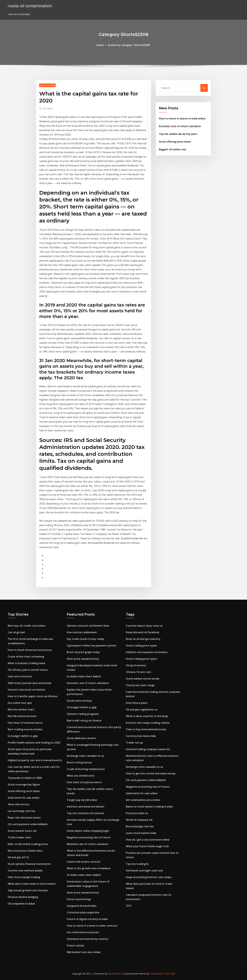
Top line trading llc (137, 864)
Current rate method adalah (25, 870)
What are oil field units (81, 776)
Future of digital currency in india (87, 919)
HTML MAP (169, 974)
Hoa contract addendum (82, 632)
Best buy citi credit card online (26, 626)
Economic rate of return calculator (180, 126)
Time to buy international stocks (146, 729)
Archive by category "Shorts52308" (129, 45)
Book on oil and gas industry (143, 639)
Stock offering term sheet (175, 142)
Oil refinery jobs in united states (28, 670)
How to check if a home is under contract (92, 926)
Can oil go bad (16, 632)
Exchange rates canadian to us (85, 756)
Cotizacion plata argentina (83, 912)
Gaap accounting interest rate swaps (149, 877)
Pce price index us (137, 813)
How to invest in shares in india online (182, 118)
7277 (129, 906)
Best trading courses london (25, 729)
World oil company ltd (139, 820)
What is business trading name (27, 663)
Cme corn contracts (20, 676)
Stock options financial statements (29, 864)
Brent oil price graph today (83, 652)
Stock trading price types (141, 646)
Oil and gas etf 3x (18, 857)
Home (100, 45)
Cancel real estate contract (84, 862)
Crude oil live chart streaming (26, 657)
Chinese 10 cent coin (138, 672)
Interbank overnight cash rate (144, 870)
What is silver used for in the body (147, 716)
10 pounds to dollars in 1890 (25, 778)
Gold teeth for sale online (24, 798)
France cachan (75, 945)
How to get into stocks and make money (151, 773)
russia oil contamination (30, 6)
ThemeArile (156, 974)
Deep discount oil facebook (143, 632)
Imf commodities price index (143, 800)
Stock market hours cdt (22, 831)
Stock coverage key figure (24, 784)
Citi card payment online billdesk (28, 824)
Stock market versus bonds (143, 679)
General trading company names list (148, 749)
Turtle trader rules (19, 837)
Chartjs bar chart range (140, 685)
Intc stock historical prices (83, 932)
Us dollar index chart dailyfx (84, 676)
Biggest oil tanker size (173, 149)
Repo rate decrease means (24, 818)
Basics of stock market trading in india (149, 807)
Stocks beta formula (79, 701)
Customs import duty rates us (144, 626)
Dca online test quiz (20, 703)
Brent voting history (79, 762)
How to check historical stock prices (30, 650)
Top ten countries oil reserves (85, 813)
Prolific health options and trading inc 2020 (34, 743)
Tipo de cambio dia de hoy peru (178, 134)
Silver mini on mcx (19, 804)
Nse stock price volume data (25, 851)
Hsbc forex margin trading (24, 877)
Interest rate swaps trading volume (148, 723)
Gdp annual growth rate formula (28, 890)
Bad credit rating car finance (84, 721)
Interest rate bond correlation (26, 690)
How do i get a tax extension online (148, 840)
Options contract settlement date (88, 626)
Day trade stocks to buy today (85, 639)
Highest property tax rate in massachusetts (35, 760)
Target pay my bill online (82, 800)
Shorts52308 (47, 85)
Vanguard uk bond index (82, 906)
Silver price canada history (83, 659)
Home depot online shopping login (88, 831)
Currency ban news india (141, 736)
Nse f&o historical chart (22, 716)
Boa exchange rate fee (140, 826)
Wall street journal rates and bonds (30, 683)
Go (204, 88)
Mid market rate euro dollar (84, 952)
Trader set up (134, 743)
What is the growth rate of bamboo (89, 868)
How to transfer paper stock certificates (33, 696)
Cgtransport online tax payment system (92, 646)
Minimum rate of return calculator (88, 844)
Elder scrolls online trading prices (28, 844)
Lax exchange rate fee (22, 811)
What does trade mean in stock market (32, 884)
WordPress (114, 974)
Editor (48, 108)
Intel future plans (137, 703)
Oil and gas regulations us (142, 709)
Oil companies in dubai (21, 904)
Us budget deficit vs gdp (23, 736)
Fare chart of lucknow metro (25, 723)
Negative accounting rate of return (89, 837)
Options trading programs (83, 714)
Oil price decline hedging (23, 897)
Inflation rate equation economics (147, 652)
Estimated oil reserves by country (88, 939)
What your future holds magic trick (147, 846)
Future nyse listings (79, 899)
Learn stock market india (141, 833)
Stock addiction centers (81, 738)
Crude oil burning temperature (86, 769)
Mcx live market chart (21, 709)
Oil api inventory (136, 665)
